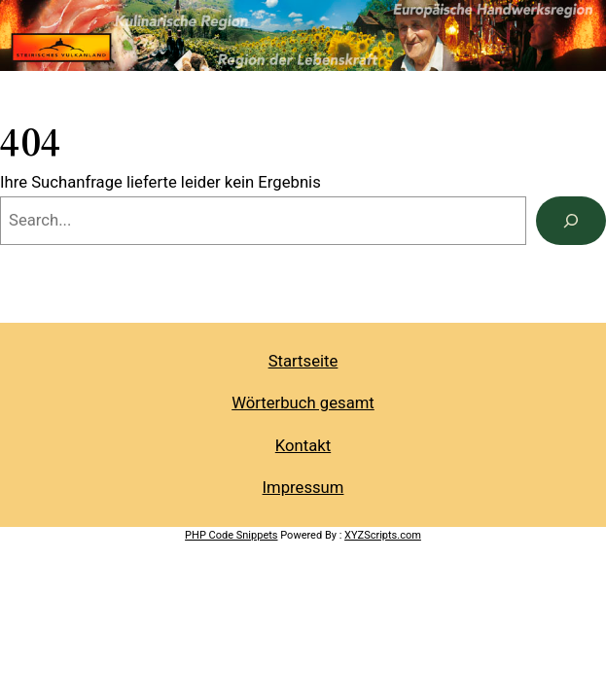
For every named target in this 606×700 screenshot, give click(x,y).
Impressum (303, 488)
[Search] (571, 221)
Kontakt (303, 446)
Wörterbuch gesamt (303, 403)
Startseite (303, 361)
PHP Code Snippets (231, 535)
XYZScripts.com (383, 535)
